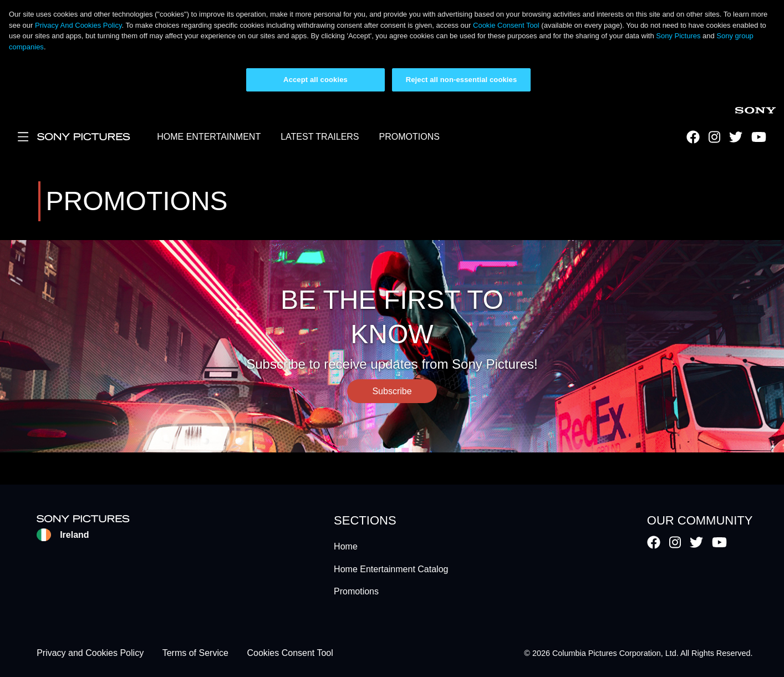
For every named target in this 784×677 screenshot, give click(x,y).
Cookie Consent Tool (506, 25)
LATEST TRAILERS (320, 137)
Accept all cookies (315, 80)
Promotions (356, 591)
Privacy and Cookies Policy (90, 653)
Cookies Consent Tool (290, 653)
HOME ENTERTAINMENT (209, 137)
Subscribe (392, 391)
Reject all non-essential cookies (462, 80)
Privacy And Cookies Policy (78, 25)
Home (346, 546)
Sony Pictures (678, 36)
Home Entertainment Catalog (391, 569)
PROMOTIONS (409, 137)
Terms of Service (195, 653)
